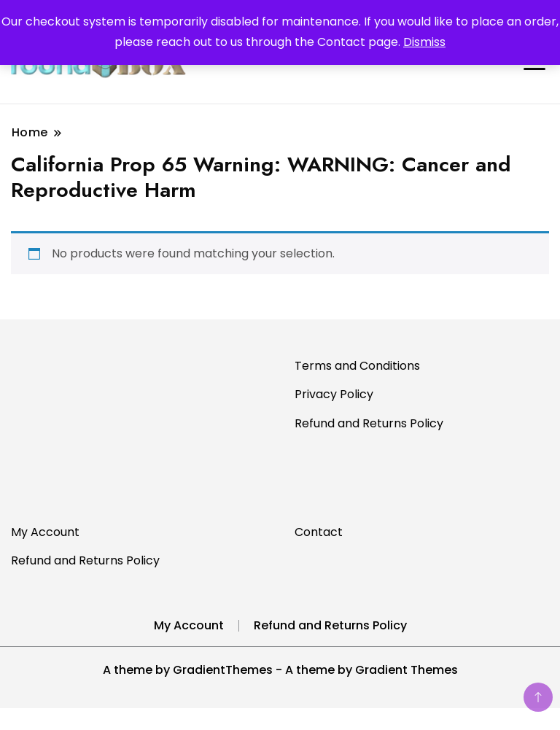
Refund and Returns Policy (369, 423)
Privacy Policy (334, 394)
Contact (319, 532)
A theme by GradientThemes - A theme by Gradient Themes (280, 670)
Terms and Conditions (357, 366)
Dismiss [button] (424, 42)
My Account (45, 532)
